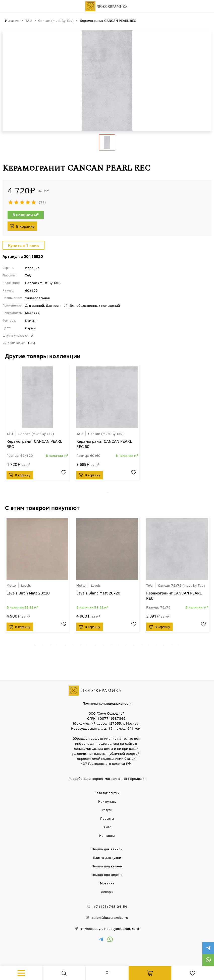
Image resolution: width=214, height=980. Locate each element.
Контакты (107, 835)
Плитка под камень (107, 866)
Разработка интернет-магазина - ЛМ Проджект (107, 778)
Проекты (107, 818)
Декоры (107, 891)
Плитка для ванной (107, 849)
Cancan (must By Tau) (36, 433)
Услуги (107, 810)
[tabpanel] (37, 423)
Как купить (107, 801)
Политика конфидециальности (107, 703)
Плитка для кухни (107, 857)
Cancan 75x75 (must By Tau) (181, 585)
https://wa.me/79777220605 (208, 960)
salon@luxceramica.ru (110, 917)
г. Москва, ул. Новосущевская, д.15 (110, 928)
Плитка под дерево (107, 874)
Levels (26, 585)
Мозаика (107, 883)
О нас (107, 827)
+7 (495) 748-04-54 (110, 906)
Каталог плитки (107, 793)
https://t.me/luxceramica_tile (208, 948)
